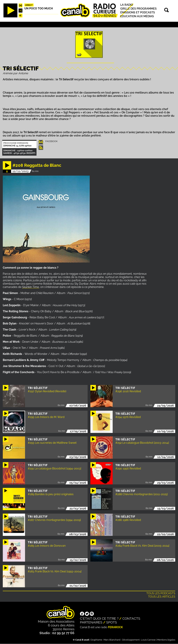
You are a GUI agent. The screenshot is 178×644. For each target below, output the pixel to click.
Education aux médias (137, 16)
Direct (29, 5)
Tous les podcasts (161, 593)
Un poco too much (39, 8)
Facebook (51, 141)
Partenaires (91, 622)
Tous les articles (162, 597)
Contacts (131, 618)
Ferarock (115, 627)
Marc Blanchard (112, 640)
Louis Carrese (148, 640)
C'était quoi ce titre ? (99, 618)
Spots (112, 622)
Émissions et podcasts (138, 12)
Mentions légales (166, 640)
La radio (127, 5)
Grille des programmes (138, 9)
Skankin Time (31, 287)
